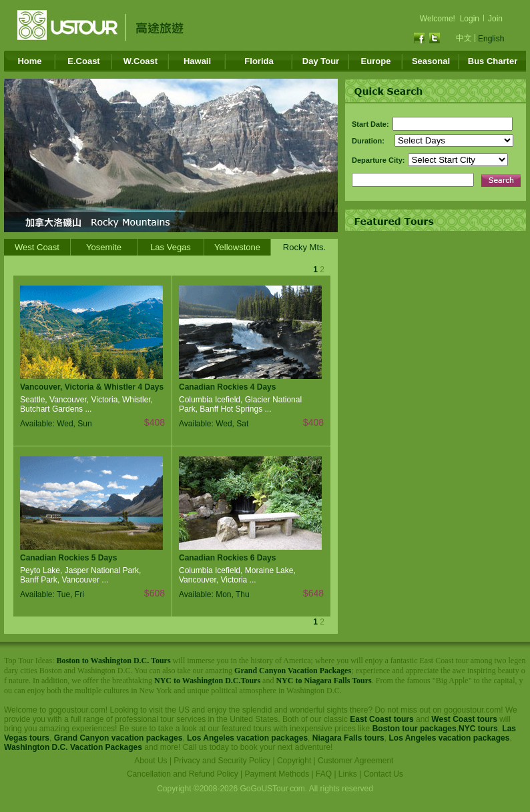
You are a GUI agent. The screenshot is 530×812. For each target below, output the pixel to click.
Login (470, 19)
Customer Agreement (355, 761)
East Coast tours (381, 719)
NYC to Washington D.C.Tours (207, 681)
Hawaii (197, 61)
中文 (464, 38)
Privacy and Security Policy (222, 761)
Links (348, 774)
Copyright (294, 761)
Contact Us (383, 774)
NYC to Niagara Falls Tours (323, 681)
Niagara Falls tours (348, 738)
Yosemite (104, 247)
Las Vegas (171, 247)
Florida (259, 61)
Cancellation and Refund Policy (183, 774)
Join (495, 19)
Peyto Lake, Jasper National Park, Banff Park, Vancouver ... (80, 575)
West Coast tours (464, 719)
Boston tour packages (415, 729)
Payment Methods (277, 774)
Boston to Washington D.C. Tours (113, 661)
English (491, 39)
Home (29, 61)
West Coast (37, 247)
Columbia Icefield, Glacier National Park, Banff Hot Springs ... (240, 404)
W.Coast (141, 61)
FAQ (324, 774)
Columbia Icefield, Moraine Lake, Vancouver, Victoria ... (237, 575)
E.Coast (83, 61)
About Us (151, 761)
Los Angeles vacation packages (247, 738)
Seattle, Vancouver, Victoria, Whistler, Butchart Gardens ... (86, 404)
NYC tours (478, 729)
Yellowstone (237, 247)
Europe (376, 61)
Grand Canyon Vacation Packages (293, 671)
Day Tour (321, 61)
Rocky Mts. (304, 247)
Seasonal (431, 61)
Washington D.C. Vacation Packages (73, 747)
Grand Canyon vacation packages (118, 738)
